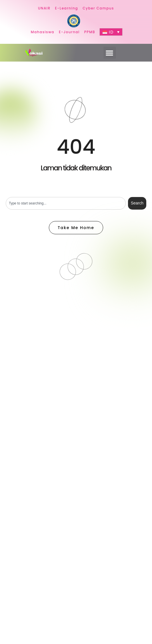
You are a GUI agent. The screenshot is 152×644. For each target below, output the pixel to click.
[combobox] (66, 203)
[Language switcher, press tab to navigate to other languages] (111, 32)
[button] (110, 53)
